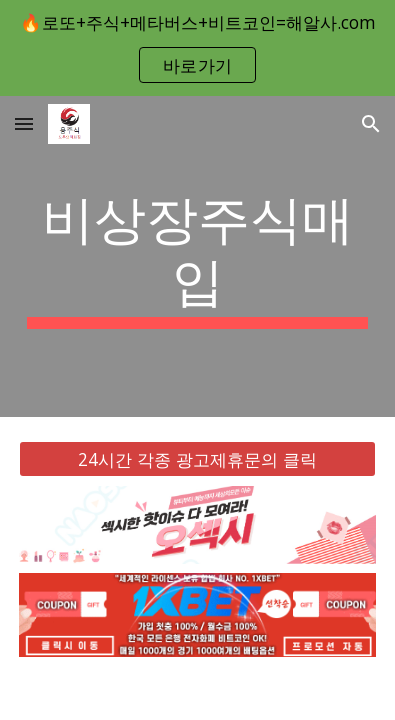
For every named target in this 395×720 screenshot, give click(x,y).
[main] (197, 256)
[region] (197, 48)
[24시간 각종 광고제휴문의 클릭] (197, 458)
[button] (24, 123)
